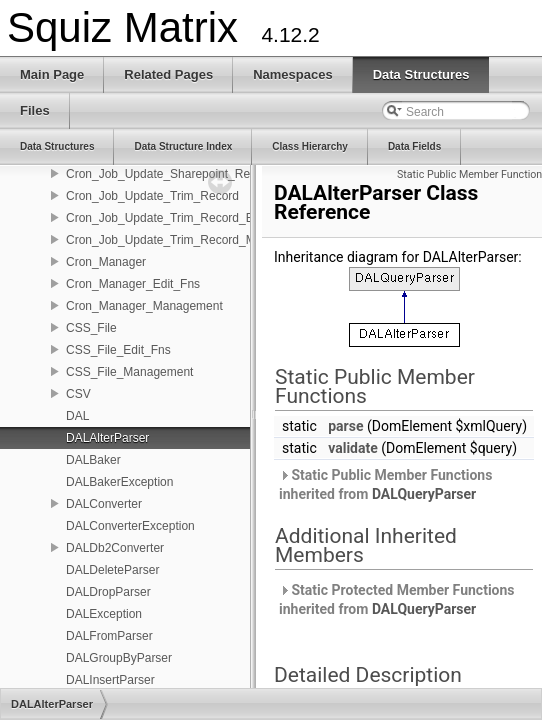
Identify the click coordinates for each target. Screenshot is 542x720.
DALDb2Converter (115, 548)
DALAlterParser (107, 438)
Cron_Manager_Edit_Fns (133, 284)
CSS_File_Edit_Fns (118, 350)
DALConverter (104, 504)
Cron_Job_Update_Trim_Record (152, 196)
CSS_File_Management (129, 372)
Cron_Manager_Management (144, 306)
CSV (78, 394)
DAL (77, 416)
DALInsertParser (110, 680)
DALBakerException (119, 482)
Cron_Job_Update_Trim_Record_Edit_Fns (179, 218)
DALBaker (93, 460)
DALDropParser (108, 592)
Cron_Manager (106, 262)
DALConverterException (130, 526)
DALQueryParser (424, 494)
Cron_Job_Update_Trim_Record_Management (191, 240)
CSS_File (91, 328)
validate (353, 448)
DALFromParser (109, 636)
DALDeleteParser (112, 570)
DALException (104, 614)
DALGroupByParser (119, 658)
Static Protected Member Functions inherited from (397, 599)
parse (345, 426)
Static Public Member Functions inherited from (385, 484)
